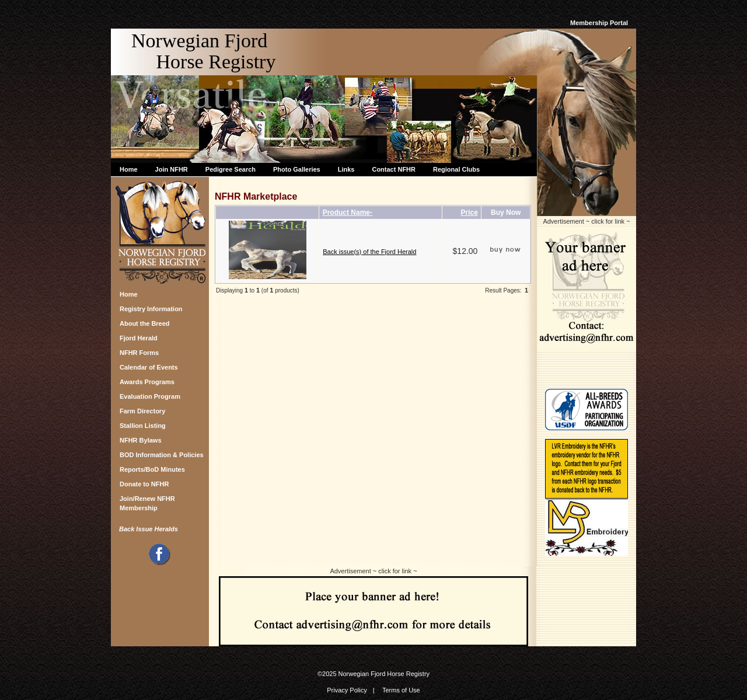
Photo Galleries (297, 169)
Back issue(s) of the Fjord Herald (369, 252)
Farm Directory (142, 411)
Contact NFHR (394, 169)
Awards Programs (147, 382)
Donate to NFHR (144, 484)
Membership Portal (599, 23)
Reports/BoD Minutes (152, 469)
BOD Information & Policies (162, 455)
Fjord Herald (139, 338)
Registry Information (151, 309)
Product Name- (348, 213)
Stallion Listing (143, 426)
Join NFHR (172, 169)
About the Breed (145, 323)
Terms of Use (401, 690)
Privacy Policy (347, 690)
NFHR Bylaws (141, 440)
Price (470, 213)
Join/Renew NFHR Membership (147, 502)
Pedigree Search (231, 169)
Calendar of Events (149, 367)
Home (129, 169)
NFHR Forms (139, 353)
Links (346, 169)
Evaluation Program (150, 396)
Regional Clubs (456, 169)
